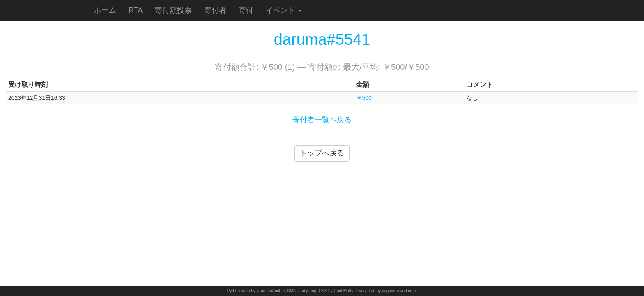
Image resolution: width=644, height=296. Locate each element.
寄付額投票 (173, 10)
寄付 (246, 10)
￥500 (364, 98)
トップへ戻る (322, 153)
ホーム (105, 10)
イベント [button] (284, 10)
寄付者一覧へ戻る (322, 120)
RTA (136, 10)
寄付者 (215, 10)
